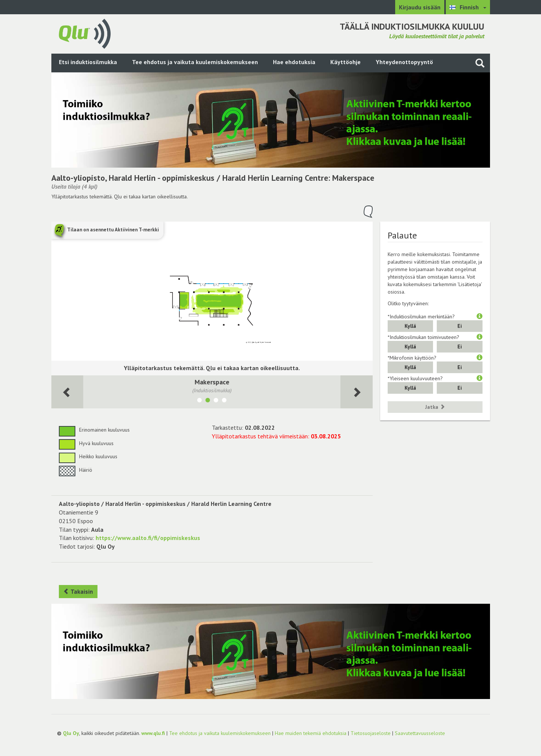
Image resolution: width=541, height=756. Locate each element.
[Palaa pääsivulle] (85, 33)
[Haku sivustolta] (480, 63)
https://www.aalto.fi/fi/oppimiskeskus (148, 538)
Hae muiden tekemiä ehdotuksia (311, 733)
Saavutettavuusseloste (420, 733)
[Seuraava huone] (67, 392)
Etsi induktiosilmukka (88, 62)
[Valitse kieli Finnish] (468, 7)
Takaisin (78, 591)
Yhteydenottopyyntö (404, 62)
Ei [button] (460, 326)
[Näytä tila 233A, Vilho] (224, 401)
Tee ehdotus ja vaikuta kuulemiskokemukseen (195, 62)
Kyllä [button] (410, 326)
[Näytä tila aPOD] (199, 401)
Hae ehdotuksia (294, 62)
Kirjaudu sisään (420, 7)
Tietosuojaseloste (371, 733)
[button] (480, 316)
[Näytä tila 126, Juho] (216, 401)
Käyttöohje (345, 62)
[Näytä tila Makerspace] (208, 401)
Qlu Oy (71, 733)
